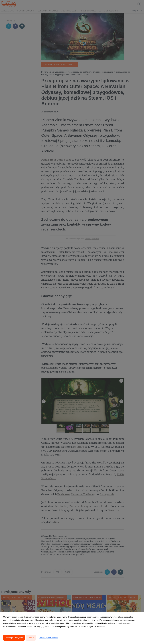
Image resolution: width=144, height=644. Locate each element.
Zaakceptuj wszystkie (14, 638)
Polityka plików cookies (48, 638)
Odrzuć (31, 638)
